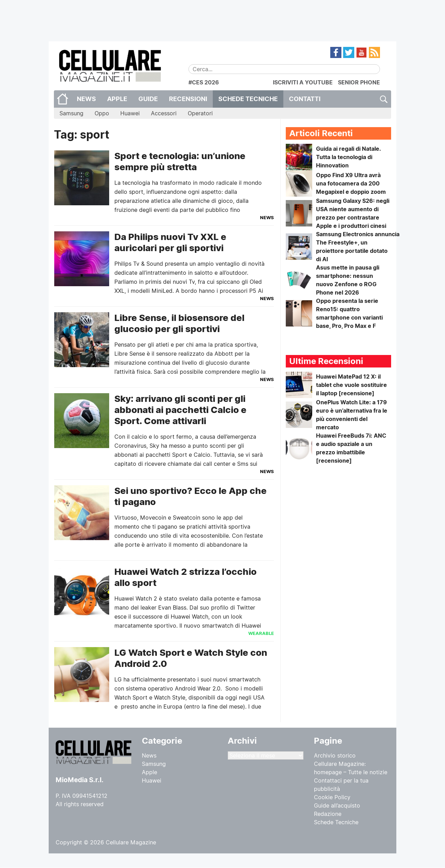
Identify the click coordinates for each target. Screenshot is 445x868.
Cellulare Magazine (131, 842)
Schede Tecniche (248, 99)
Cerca (383, 99)
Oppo (102, 113)
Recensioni (188, 99)
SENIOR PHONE (359, 82)
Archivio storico (335, 755)
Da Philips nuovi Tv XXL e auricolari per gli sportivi (170, 242)
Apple (117, 99)
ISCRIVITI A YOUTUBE (303, 82)
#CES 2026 (204, 82)
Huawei (130, 113)
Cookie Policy (332, 797)
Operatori (200, 113)
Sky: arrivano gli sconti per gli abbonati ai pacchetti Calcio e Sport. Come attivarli (180, 410)
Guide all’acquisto (337, 805)
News (86, 99)
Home (63, 99)
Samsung (71, 113)
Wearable (261, 633)
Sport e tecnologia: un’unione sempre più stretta (180, 161)
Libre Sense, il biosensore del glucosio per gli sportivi (179, 323)
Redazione (328, 814)
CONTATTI (305, 99)
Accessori (164, 113)
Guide (148, 99)
